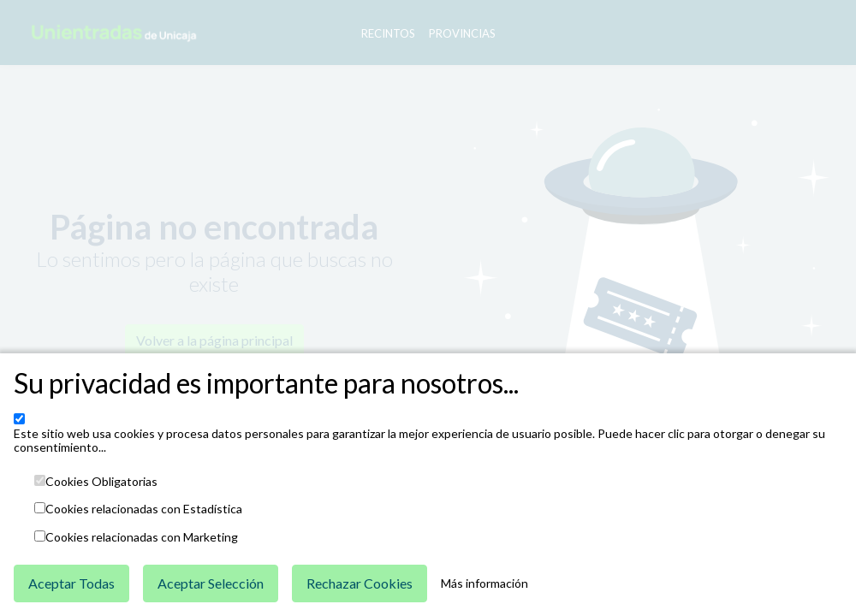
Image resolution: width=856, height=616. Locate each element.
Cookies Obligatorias (101, 482)
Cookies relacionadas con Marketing (142, 537)
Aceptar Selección (211, 583)
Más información (484, 583)
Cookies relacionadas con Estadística (144, 509)
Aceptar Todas (71, 583)
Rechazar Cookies (360, 583)
